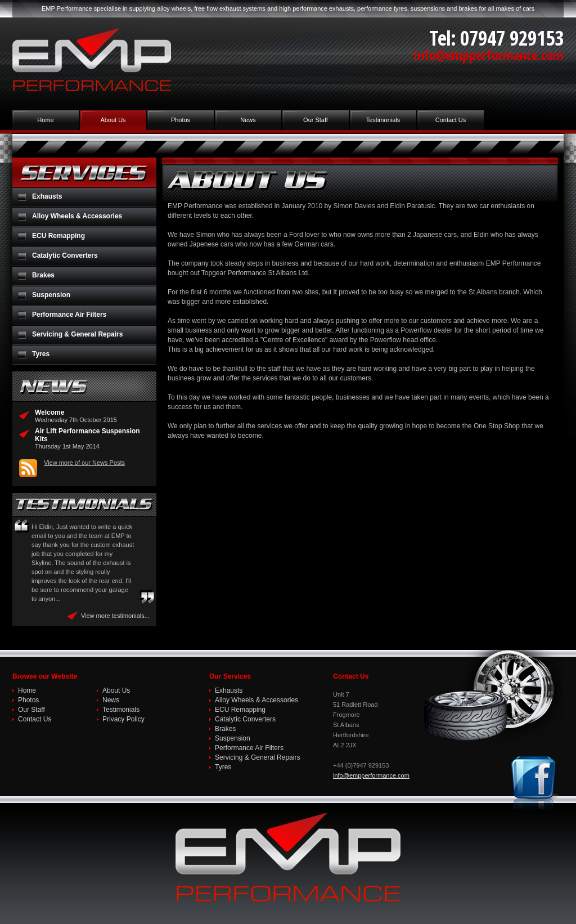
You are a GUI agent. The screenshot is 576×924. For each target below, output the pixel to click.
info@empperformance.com (489, 55)
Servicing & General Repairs (77, 334)
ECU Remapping (58, 236)
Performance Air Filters (69, 315)
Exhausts (47, 196)
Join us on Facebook (535, 783)
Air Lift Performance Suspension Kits (87, 435)
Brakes (43, 275)
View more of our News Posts (84, 463)
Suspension (51, 295)
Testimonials (383, 120)
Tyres (41, 354)
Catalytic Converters (65, 255)
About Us (113, 120)
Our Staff (316, 120)
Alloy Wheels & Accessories (77, 216)
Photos (181, 120)
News (248, 120)
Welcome (49, 412)
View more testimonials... (115, 616)
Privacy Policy (123, 719)
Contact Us (451, 120)
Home (45, 120)
